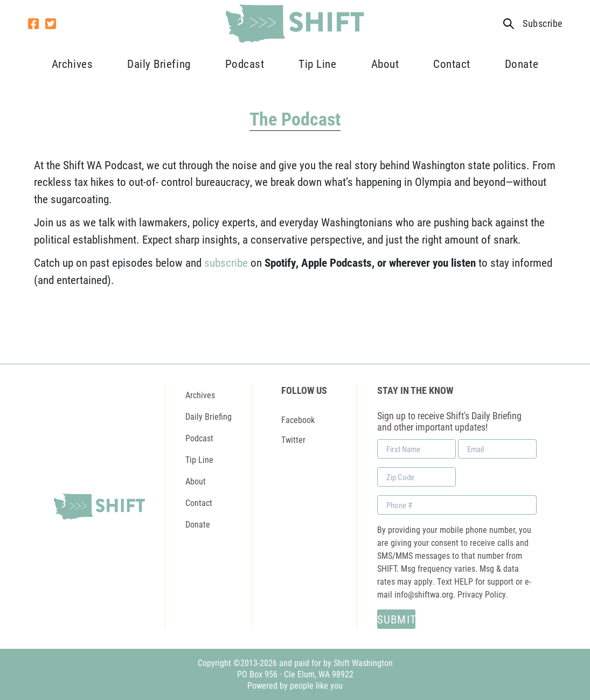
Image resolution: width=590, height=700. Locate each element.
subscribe (226, 262)
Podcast (245, 64)
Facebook (298, 420)
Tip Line (317, 64)
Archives (72, 64)
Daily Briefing (159, 64)
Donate (522, 64)
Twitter (293, 439)
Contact (452, 64)
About (385, 64)
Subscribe (542, 23)
